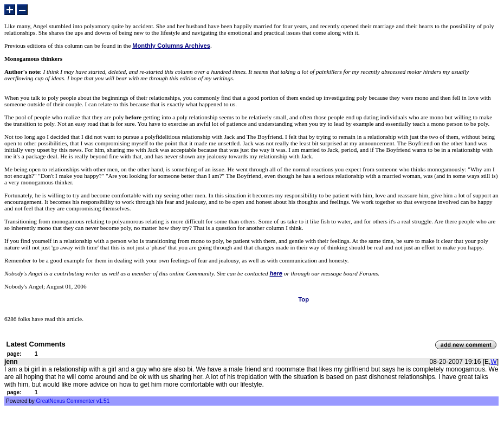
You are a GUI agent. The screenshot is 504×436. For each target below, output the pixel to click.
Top (303, 299)
